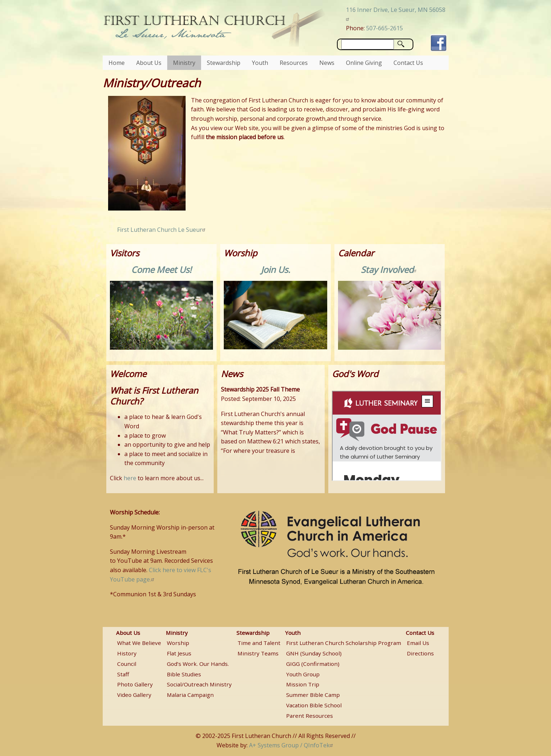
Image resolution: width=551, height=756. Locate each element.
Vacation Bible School (314, 705)
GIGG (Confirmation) (313, 664)
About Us (149, 63)
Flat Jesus (179, 653)
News (327, 63)
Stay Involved (390, 269)
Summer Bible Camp (313, 695)
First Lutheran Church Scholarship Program (344, 643)
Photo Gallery (135, 684)
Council (127, 664)
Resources (294, 63)
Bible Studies (184, 674)
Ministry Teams (258, 653)
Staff (123, 674)
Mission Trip (303, 684)
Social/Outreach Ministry (199, 684)
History (127, 653)
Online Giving (364, 63)
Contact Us (408, 63)
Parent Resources (310, 716)
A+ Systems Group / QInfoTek (292, 745)
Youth (260, 63)
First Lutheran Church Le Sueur (162, 230)
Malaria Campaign (190, 695)
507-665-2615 (385, 28)
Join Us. (275, 269)
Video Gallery (134, 695)
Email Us (418, 643)
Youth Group (303, 674)
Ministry (184, 63)
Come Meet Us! (161, 269)
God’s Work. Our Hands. (198, 664)
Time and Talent (259, 643)
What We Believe (139, 643)
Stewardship (224, 63)
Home (117, 63)
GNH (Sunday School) (314, 653)
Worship (178, 643)
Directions (420, 653)
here (130, 478)
